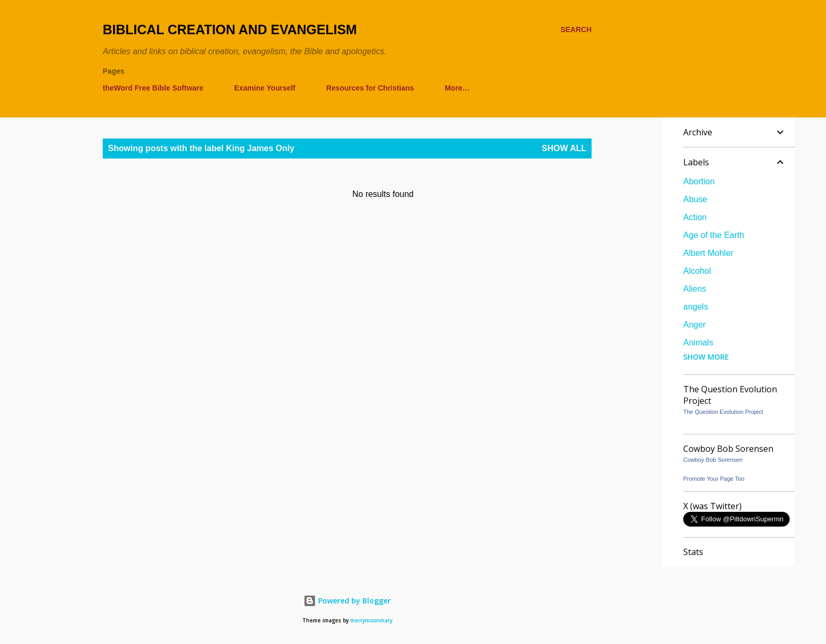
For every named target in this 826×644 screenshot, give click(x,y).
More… (457, 88)
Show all (564, 148)
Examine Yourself (265, 88)
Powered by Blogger (347, 601)
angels (696, 307)
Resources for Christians (370, 88)
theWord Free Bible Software (153, 88)
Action (695, 217)
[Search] (576, 30)
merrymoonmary (371, 621)
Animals (698, 343)
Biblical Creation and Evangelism (230, 29)
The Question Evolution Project (723, 412)
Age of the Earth (714, 235)
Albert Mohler (708, 253)
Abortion (699, 181)
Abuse (695, 199)
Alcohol (697, 271)
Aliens (695, 289)
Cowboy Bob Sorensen (713, 460)
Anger (695, 325)
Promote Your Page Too (714, 479)
